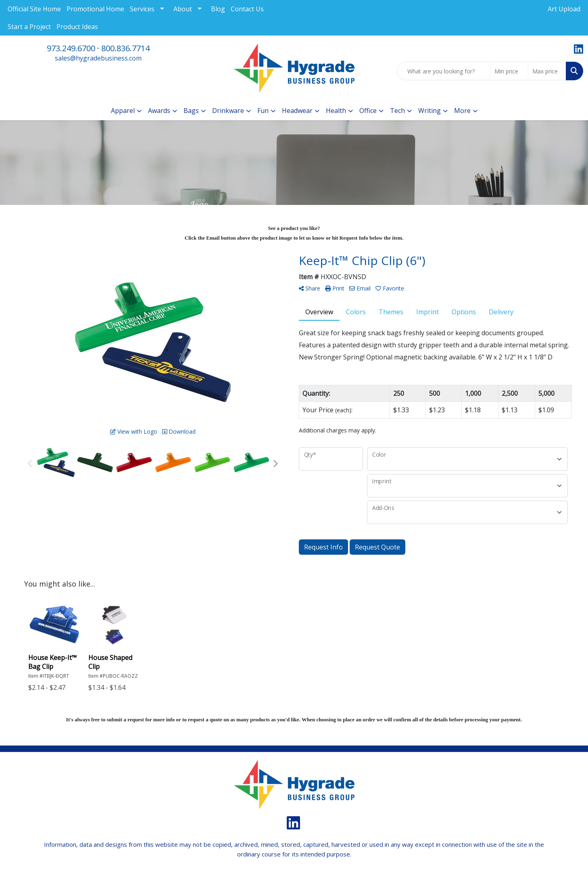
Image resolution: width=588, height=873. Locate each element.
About (183, 9)
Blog (218, 9)
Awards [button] (159, 111)
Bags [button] (191, 111)
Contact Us (247, 9)
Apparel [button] (123, 111)
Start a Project (29, 27)
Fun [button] (263, 111)
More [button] (462, 111)
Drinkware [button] (228, 111)
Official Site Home (34, 9)
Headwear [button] (297, 111)
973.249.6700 (71, 48)
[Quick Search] (444, 71)
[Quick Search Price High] (547, 71)
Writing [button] (430, 111)
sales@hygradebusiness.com (98, 58)
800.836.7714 (125, 48)
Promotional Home (95, 9)
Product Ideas (77, 27)
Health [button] (336, 111)
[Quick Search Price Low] (509, 71)
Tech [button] (397, 111)
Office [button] (368, 111)
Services (142, 9)
